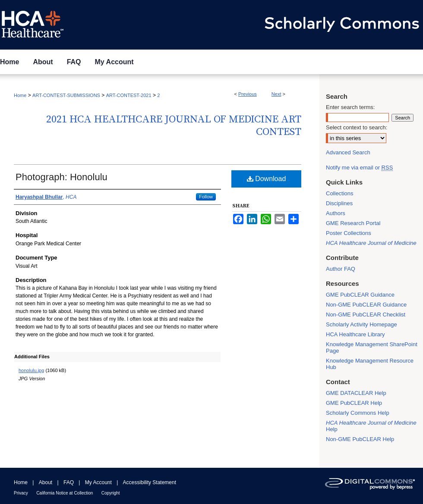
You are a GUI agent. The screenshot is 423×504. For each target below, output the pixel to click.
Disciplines (339, 203)
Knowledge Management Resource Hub (370, 364)
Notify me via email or (359, 167)
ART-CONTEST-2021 (129, 95)
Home (20, 95)
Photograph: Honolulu (62, 177)
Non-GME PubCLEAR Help (360, 439)
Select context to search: (357, 127)
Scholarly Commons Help (358, 413)
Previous (248, 94)
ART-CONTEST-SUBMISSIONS (66, 95)
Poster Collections (349, 233)
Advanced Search (348, 152)
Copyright (111, 493)
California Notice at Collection (65, 493)
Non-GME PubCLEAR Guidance (366, 305)
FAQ (69, 482)
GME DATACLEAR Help (356, 393)
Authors (336, 213)
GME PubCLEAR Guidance (360, 295)
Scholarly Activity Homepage (361, 324)
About (46, 482)
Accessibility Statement (150, 482)
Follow (206, 197)
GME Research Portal (353, 223)
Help (371, 426)
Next (276, 94)
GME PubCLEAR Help (354, 403)
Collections (340, 193)
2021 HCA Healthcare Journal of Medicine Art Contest (174, 126)
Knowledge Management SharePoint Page (372, 347)
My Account (98, 482)
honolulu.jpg (31, 370)
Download (267, 179)
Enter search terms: (350, 107)
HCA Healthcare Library (355, 334)
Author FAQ (341, 269)
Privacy (21, 493)
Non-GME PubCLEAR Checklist (366, 315)
